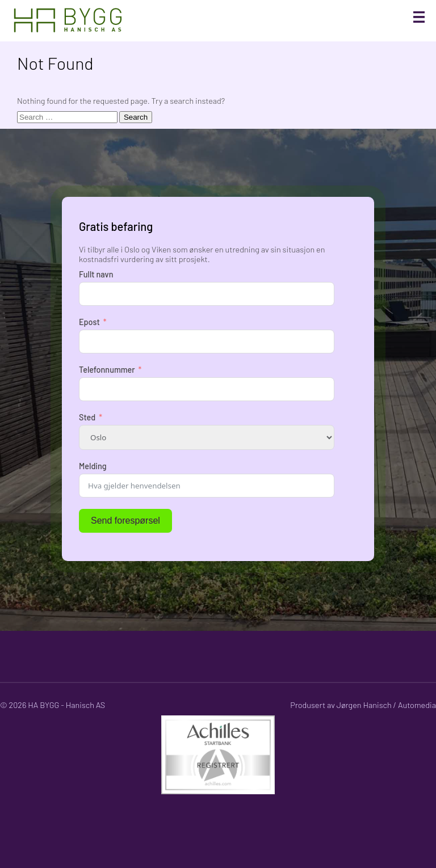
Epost (89, 322)
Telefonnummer (107, 370)
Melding (93, 466)
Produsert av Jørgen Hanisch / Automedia (363, 705)
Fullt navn (96, 274)
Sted (87, 417)
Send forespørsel (125, 521)
